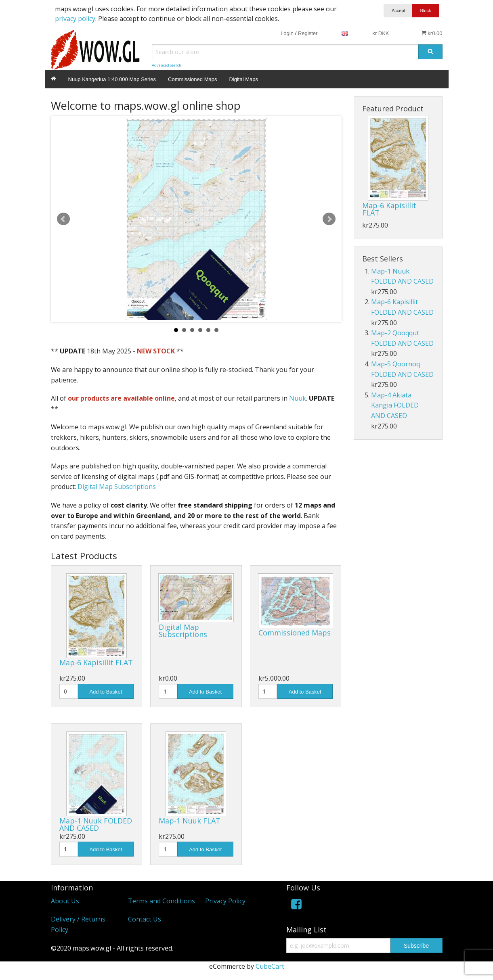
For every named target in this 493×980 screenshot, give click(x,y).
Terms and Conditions (162, 901)
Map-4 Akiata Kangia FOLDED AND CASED (395, 405)
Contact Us (145, 919)
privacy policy (75, 19)
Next (329, 219)
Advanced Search (167, 65)
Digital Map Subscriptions (117, 487)
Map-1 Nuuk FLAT (190, 821)
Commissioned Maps (192, 79)
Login (287, 33)
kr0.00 (432, 33)
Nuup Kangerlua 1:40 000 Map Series (112, 79)
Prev (63, 219)
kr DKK (381, 33)
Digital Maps (243, 79)
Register (308, 33)
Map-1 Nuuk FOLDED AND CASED (96, 824)
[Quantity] (69, 691)
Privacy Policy (225, 901)
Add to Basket (106, 692)
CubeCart (270, 966)
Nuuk (298, 398)
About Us (65, 901)
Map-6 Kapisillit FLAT (96, 662)
